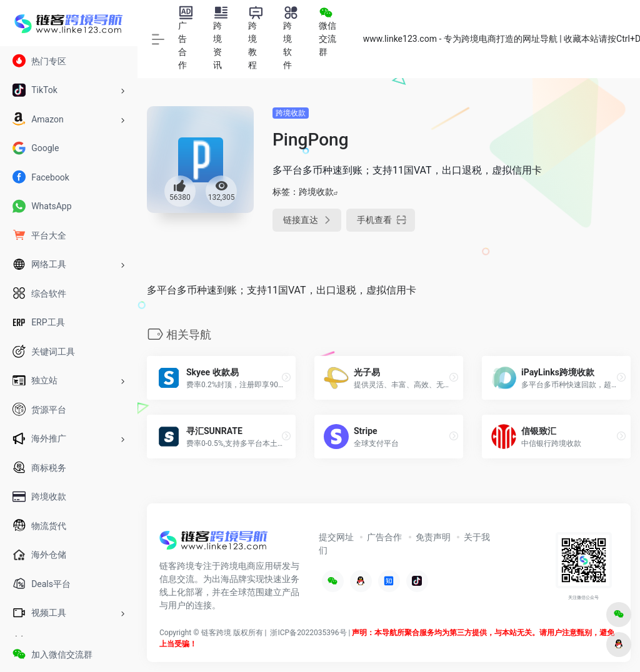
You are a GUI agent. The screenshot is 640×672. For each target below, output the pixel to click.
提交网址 (336, 537)
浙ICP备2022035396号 (308, 633)
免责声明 (433, 537)
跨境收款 (291, 113)
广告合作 (384, 537)
